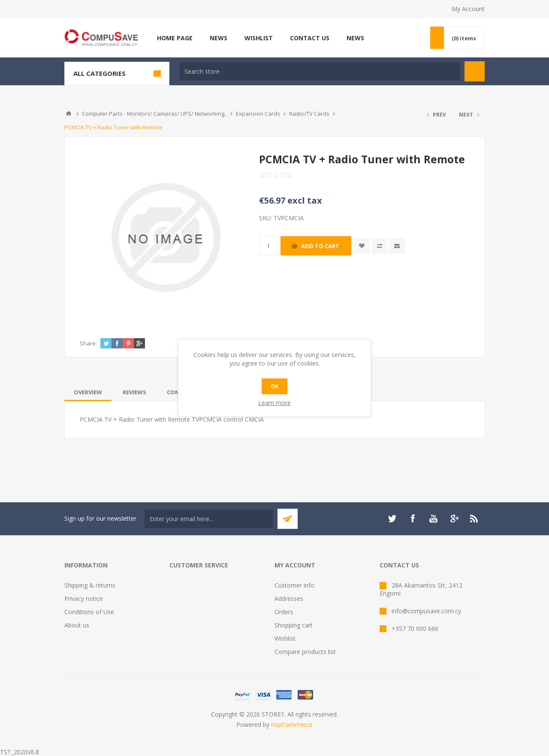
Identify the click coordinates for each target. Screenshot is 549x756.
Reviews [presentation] (134, 392)
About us (77, 625)
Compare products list (305, 652)
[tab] (88, 392)
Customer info (294, 585)
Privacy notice (84, 598)
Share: (88, 343)
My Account (468, 9)
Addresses (289, 598)
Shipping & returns (90, 585)
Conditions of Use (89, 612)
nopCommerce (292, 724)
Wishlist (285, 638)
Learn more (274, 403)
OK (274, 386)
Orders (284, 612)
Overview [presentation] (88, 392)
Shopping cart (294, 625)
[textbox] (320, 71)
